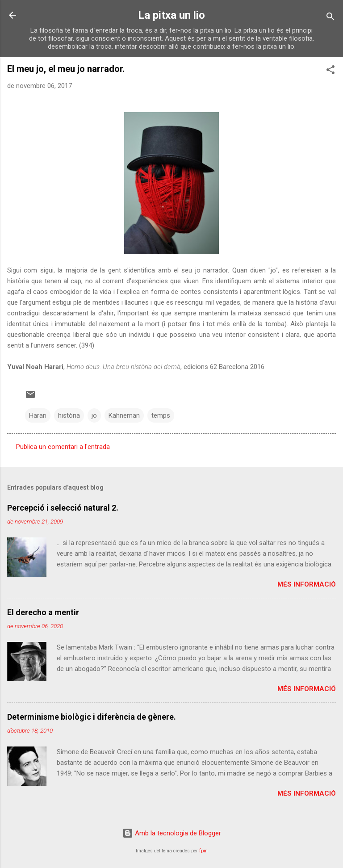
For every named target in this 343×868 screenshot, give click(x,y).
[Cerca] (330, 18)
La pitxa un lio (171, 15)
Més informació (307, 584)
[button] (330, 71)
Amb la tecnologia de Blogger (172, 833)
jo (94, 415)
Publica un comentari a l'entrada (63, 447)
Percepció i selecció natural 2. (63, 508)
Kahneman (124, 415)
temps (161, 415)
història (69, 415)
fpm (203, 851)
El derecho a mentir (43, 612)
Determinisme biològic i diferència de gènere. (92, 717)
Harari (38, 415)
